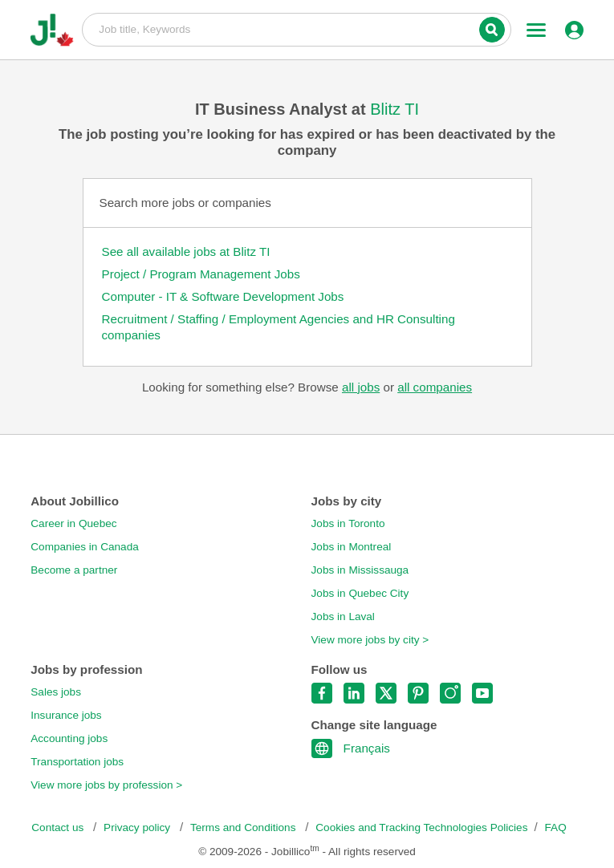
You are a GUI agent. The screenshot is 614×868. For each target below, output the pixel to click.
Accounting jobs (69, 738)
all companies (435, 387)
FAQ (556, 827)
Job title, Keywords (296, 29)
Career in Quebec (73, 523)
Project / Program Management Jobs (201, 274)
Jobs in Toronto (348, 523)
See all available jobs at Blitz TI (186, 251)
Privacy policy (138, 827)
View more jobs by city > (370, 640)
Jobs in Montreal (352, 547)
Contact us (59, 827)
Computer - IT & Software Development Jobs (223, 296)
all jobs (361, 387)
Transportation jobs (77, 762)
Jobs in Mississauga (360, 570)
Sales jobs (56, 692)
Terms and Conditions (244, 827)
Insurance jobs (66, 715)
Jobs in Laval (343, 617)
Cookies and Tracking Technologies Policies (421, 827)
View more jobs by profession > (106, 785)
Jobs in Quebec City (360, 593)
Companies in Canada (85, 547)
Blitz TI (394, 109)
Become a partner (74, 570)
